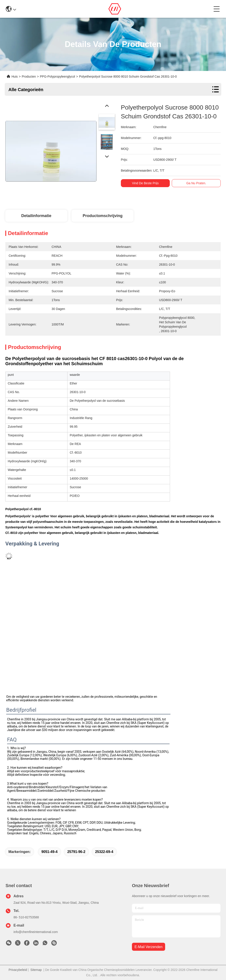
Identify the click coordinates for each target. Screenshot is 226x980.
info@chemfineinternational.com (36, 932)
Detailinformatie (36, 216)
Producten (29, 76)
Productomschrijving (102, 216)
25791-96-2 (76, 852)
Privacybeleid (18, 970)
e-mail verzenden (149, 947)
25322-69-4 (104, 852)
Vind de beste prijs (145, 183)
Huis (15, 76)
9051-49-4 (49, 852)
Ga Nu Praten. (196, 183)
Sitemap (36, 970)
